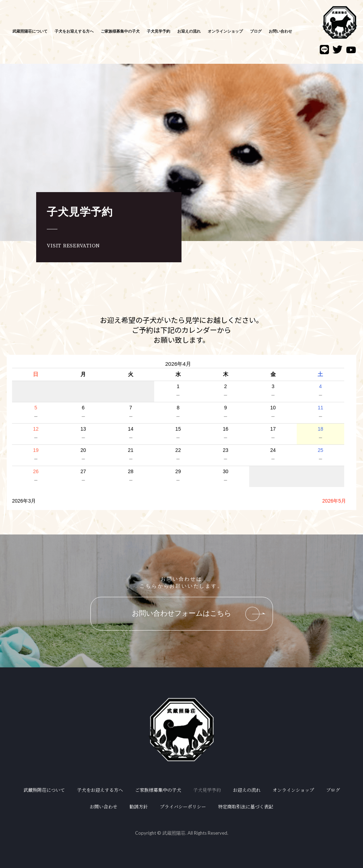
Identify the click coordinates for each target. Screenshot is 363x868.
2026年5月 (334, 501)
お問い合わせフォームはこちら (199, 614)
